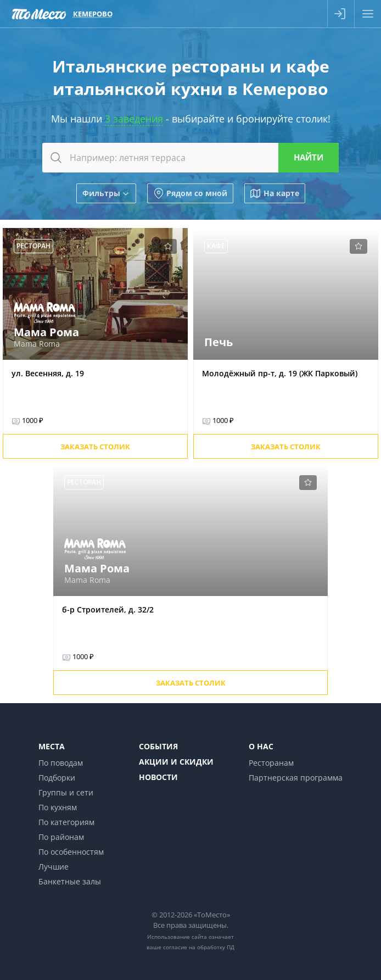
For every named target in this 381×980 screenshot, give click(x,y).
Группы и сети (66, 792)
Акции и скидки (176, 762)
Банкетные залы (70, 881)
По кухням (58, 807)
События (158, 746)
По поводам (61, 763)
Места (52, 746)
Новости (158, 777)
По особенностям (71, 852)
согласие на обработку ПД (199, 947)
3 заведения (134, 119)
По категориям (66, 822)
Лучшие (54, 867)
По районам (61, 837)
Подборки (57, 778)
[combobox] (190, 158)
